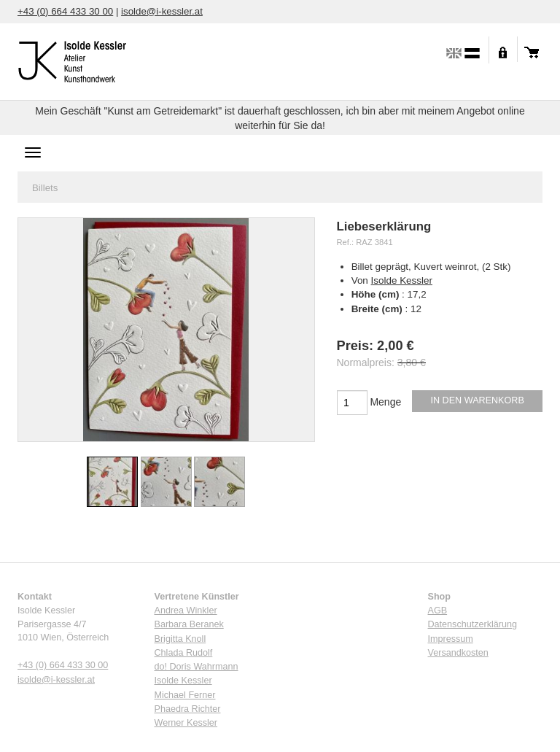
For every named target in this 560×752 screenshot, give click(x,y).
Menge (385, 402)
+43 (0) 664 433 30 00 (65, 11)
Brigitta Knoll (180, 639)
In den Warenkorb (478, 400)
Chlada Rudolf (184, 653)
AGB (438, 610)
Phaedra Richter (188, 709)
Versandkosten (458, 653)
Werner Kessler (186, 723)
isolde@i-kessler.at (162, 11)
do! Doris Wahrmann (197, 667)
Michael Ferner (185, 695)
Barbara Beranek (189, 624)
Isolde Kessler (402, 280)
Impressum (451, 639)
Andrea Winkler (186, 610)
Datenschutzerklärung (473, 624)
